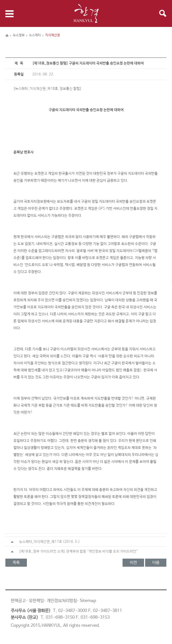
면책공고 (18, 601)
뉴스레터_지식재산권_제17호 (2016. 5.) (45, 542)
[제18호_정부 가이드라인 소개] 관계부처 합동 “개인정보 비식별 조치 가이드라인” (74, 551)
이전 (133, 563)
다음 (156, 563)
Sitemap (88, 601)
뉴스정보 (19, 35)
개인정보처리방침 (62, 601)
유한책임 (36, 601)
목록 (16, 563)
